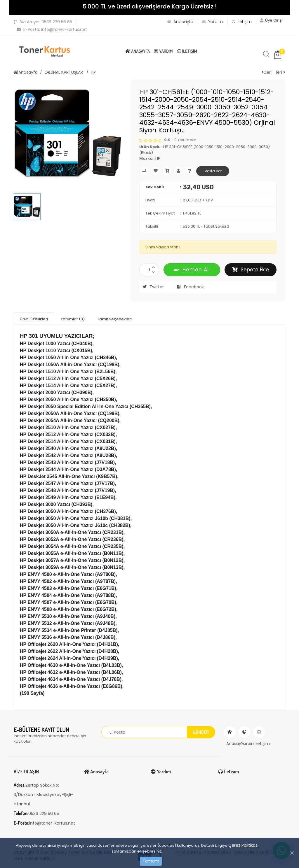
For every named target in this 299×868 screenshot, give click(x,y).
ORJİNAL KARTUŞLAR (64, 72)
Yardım (210, 22)
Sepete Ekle (251, 270)
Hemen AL (192, 269)
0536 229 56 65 (43, 22)
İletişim (239, 22)
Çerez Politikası (243, 845)
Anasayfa (177, 22)
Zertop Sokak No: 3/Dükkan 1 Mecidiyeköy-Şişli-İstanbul (44, 793)
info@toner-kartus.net (52, 29)
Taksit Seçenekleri (114, 318)
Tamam (151, 861)
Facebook (189, 287)
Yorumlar (73, 318)
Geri (266, 72)
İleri (280, 72)
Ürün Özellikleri (34, 318)
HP (93, 72)
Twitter (152, 287)
